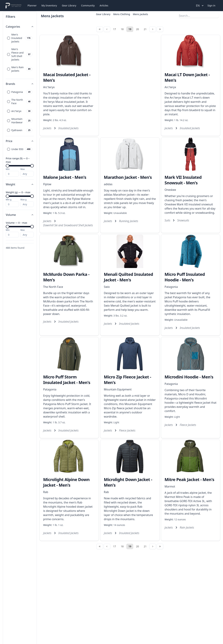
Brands (20, 84)
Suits (168, 220)
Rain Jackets (187, 527)
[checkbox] (9, 38)
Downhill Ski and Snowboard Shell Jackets (68, 225)
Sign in (211, 5)
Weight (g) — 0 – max (18, 192)
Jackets (47, 128)
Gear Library (69, 5)
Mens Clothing (122, 14)
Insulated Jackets (68, 128)
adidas (108, 184)
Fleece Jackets (127, 430)
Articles (104, 5)
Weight (20, 184)
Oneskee (170, 190)
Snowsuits (183, 220)
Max (22, 169)
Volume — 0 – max (16, 223)
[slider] (7, 166)
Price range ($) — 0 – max (18, 160)
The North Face (53, 287)
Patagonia (171, 287)
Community (88, 5)
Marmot (170, 486)
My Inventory (49, 5)
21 (145, 29)
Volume (20, 215)
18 (122, 29)
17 (114, 29)
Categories (20, 27)
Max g (23, 200)
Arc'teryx (49, 87)
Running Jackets (129, 221)
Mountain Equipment (118, 389)
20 (137, 29)
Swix (107, 287)
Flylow (47, 184)
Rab (46, 492)
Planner (32, 5)
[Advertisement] (130, 77)
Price (20, 141)
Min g (9, 200)
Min (8, 169)
